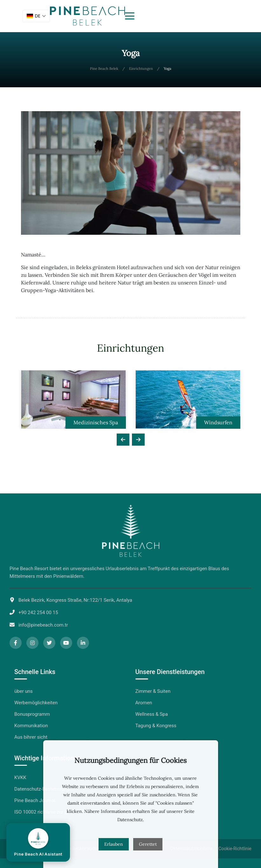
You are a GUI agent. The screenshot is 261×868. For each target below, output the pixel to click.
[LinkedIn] (83, 643)
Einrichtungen (141, 68)
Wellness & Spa (152, 714)
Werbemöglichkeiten (36, 703)
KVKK (20, 778)
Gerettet (148, 844)
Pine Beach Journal (35, 800)
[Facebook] (16, 643)
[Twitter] (49, 643)
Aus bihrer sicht (31, 737)
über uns (24, 691)
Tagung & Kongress (156, 726)
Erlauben (114, 844)
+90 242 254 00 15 (38, 613)
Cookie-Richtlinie (235, 849)
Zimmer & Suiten (153, 691)
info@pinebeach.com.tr (43, 625)
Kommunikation (31, 726)
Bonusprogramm (32, 714)
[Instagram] (32, 643)
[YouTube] (66, 643)
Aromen (144, 703)
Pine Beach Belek (104, 68)
